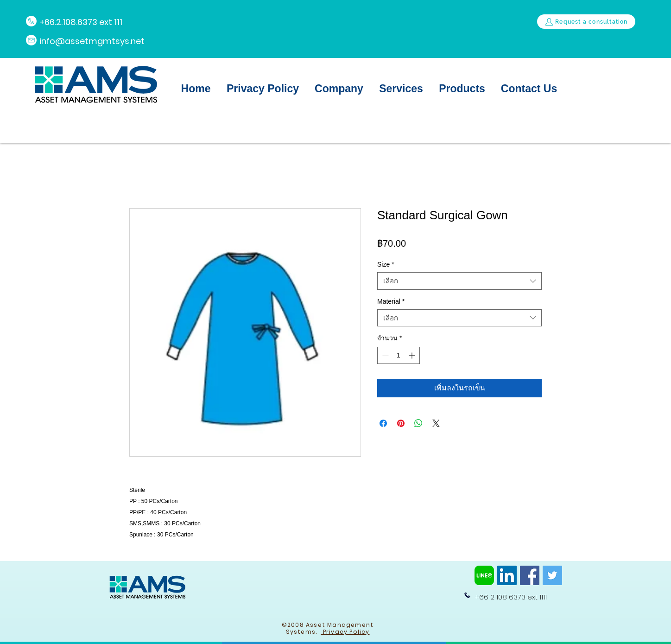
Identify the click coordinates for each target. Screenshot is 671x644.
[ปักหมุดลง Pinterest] (401, 423)
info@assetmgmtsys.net (92, 41)
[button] (339, 89)
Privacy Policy (345, 632)
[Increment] (413, 355)
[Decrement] (384, 355)
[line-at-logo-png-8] (484, 575)
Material (391, 301)
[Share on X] (436, 423)
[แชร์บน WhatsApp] (418, 423)
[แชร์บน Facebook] (383, 423)
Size (386, 264)
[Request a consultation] (586, 22)
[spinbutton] (399, 355)
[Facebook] (530, 575)
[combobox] (459, 281)
